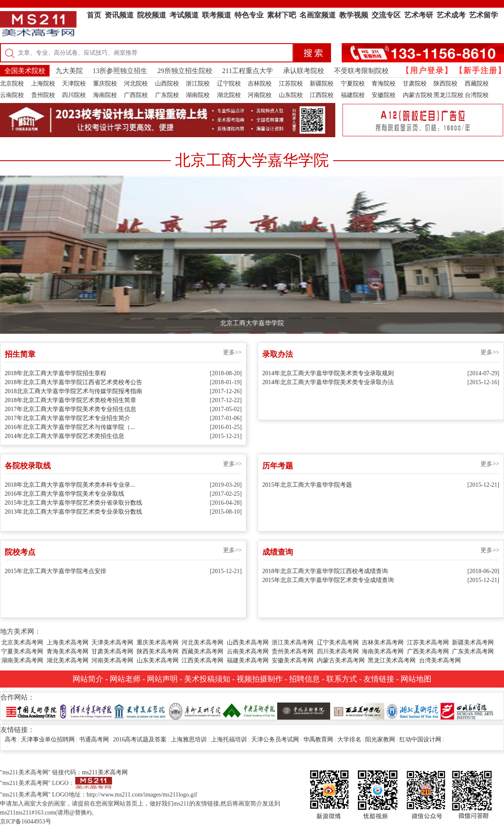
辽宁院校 (229, 84)
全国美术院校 (25, 71)
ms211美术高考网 (105, 772)
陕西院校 (445, 84)
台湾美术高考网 (440, 660)
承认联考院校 (304, 71)
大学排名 (349, 739)
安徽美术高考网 (293, 660)
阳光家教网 (380, 739)
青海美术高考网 (67, 651)
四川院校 (74, 95)
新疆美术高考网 (473, 642)
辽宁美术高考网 (338, 642)
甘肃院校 (415, 84)
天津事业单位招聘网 (48, 739)
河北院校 (136, 84)
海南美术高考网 (383, 651)
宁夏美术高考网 (22, 651)
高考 (11, 739)
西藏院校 (477, 84)
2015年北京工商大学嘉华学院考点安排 (56, 571)
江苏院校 (291, 84)
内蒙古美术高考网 (341, 660)
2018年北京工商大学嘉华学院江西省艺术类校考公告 (73, 382)
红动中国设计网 (420, 739)
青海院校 (384, 84)
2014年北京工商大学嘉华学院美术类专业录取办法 (328, 382)
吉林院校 (260, 84)
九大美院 (69, 71)
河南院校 (260, 95)
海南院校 (105, 95)
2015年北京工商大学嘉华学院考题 (307, 485)
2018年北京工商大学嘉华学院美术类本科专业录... (70, 485)
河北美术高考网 (202, 642)
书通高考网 (94, 739)
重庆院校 (105, 84)
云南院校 (12, 95)
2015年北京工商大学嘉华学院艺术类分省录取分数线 (73, 503)
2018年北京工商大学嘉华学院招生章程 (56, 373)
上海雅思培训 (189, 739)
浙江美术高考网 (293, 642)
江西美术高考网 (202, 660)
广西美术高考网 (428, 651)
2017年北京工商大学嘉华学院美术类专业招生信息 (70, 409)
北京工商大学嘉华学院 (252, 323)
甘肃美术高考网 (112, 651)
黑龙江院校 (448, 95)
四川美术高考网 (338, 651)
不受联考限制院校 (361, 71)
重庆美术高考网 (158, 642)
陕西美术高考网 (158, 651)
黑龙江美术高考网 (392, 660)
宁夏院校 (353, 84)
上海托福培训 (229, 739)
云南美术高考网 (248, 651)
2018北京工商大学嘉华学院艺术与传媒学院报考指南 (73, 391)
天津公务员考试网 (275, 739)
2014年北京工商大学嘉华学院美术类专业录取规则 (328, 373)
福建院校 (353, 95)
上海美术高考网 (67, 642)
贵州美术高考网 (293, 651)
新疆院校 (322, 84)
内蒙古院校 (418, 95)
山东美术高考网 (158, 660)
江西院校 (322, 95)
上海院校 (43, 84)
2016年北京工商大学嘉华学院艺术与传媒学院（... (70, 427)
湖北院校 (229, 95)
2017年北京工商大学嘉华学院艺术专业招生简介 (67, 418)
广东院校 (167, 95)
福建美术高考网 (248, 660)
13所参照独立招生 (120, 71)
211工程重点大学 (248, 71)
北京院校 (12, 84)
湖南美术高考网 (22, 660)
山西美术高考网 (248, 642)
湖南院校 (198, 95)
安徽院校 (384, 95)
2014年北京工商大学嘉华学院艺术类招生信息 (64, 436)
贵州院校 (43, 95)
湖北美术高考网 (67, 660)
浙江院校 (198, 84)
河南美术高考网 (112, 660)
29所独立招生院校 (185, 71)
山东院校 (291, 95)
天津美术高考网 (112, 642)
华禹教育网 (318, 739)
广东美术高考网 (473, 651)
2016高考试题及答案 (140, 739)
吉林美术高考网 (383, 642)
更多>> (232, 352)
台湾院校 (477, 95)
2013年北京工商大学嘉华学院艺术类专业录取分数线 (73, 512)
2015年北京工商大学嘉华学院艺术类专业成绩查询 (328, 580)
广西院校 (136, 95)
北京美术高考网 (22, 642)
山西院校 (167, 84)
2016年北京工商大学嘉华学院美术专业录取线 (64, 494)
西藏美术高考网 (202, 651)
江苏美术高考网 (428, 642)
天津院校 (74, 84)
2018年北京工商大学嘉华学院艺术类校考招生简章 (70, 400)
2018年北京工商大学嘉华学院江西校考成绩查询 (325, 571)
